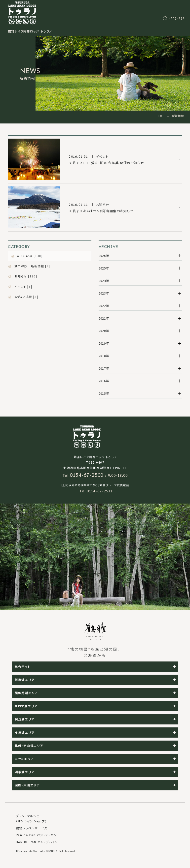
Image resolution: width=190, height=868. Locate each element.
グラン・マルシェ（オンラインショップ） (31, 819)
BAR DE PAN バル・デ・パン (37, 842)
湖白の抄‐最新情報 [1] (32, 266)
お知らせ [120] (25, 276)
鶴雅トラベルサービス (32, 828)
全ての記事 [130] (29, 256)
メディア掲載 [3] (26, 297)
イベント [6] (23, 286)
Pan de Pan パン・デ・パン (36, 835)
